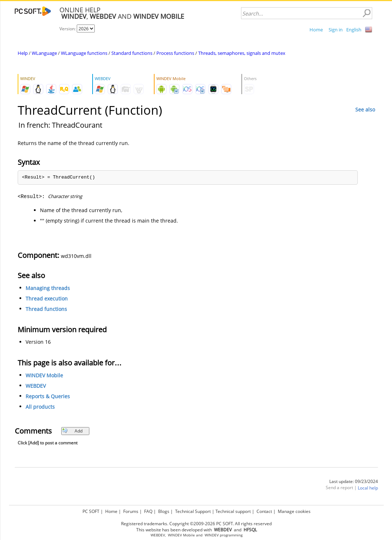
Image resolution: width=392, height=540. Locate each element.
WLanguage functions (84, 53)
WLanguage (44, 53)
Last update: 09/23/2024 (354, 481)
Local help (368, 488)
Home (316, 30)
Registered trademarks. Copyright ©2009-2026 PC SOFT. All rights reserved (196, 524)
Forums (131, 511)
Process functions (175, 53)
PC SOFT (91, 511)
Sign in (336, 30)
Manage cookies (294, 511)
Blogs (164, 511)
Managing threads (48, 288)
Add (72, 431)
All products (40, 407)
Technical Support (193, 511)
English (354, 30)
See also (365, 109)
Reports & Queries (48, 396)
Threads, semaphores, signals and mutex (242, 53)
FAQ (148, 511)
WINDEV (212, 535)
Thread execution (47, 298)
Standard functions (132, 53)
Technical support (233, 511)
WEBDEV (36, 386)
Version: (68, 29)
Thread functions (46, 309)
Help (23, 53)
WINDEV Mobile (44, 375)
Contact (264, 511)
